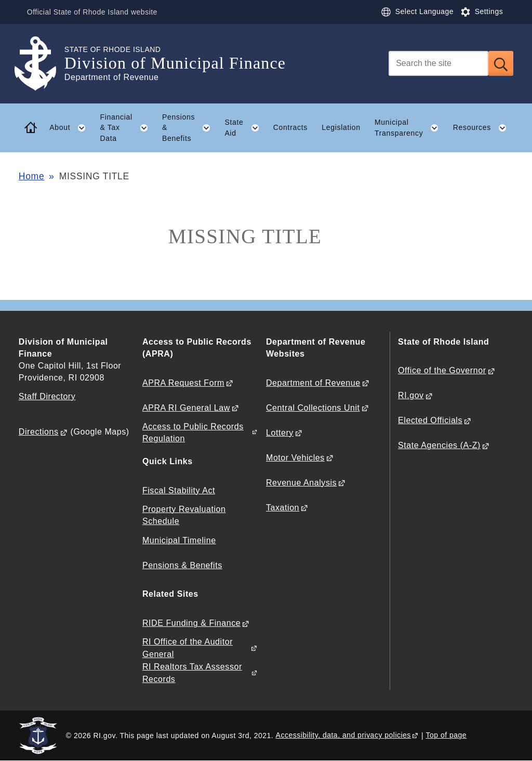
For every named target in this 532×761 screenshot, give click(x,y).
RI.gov (411, 395)
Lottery (280, 433)
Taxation (283, 508)
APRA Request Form (183, 383)
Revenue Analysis (301, 483)
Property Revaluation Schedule (184, 515)
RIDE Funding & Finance (191, 623)
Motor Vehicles (295, 458)
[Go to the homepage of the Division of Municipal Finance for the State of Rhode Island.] (42, 64)
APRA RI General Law (186, 408)
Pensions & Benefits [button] (190, 128)
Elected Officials (430, 420)
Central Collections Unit (313, 408)
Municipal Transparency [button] (410, 128)
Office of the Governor (442, 370)
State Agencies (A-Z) (439, 445)
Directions (39, 432)
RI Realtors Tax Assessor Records (192, 673)
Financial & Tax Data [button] (127, 128)
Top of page (447, 735)
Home (31, 176)
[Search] (438, 63)
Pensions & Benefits (182, 565)
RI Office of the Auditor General (188, 648)
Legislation (341, 127)
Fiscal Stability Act (179, 490)
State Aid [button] (245, 128)
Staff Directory (47, 396)
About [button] (71, 128)
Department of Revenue (313, 383)
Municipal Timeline (179, 540)
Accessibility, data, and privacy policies (343, 735)
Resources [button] (483, 128)
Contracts (290, 127)
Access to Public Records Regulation (193, 432)
